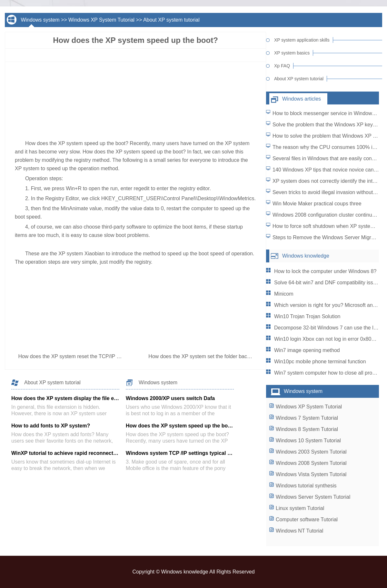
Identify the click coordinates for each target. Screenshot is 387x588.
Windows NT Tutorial (299, 531)
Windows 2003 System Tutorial (311, 452)
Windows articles (302, 99)
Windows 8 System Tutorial (307, 429)
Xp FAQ (282, 66)
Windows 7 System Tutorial (307, 418)
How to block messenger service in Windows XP (328, 113)
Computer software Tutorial (307, 519)
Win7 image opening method (307, 350)
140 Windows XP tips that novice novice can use (328, 170)
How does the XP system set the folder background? (209, 356)
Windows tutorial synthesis (306, 486)
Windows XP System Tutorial (101, 20)
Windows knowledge (306, 256)
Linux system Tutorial (300, 508)
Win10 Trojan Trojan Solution (307, 316)
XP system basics (292, 53)
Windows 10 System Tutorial (308, 441)
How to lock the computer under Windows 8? (325, 271)
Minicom (284, 294)
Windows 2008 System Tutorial (311, 463)
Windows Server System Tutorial (313, 497)
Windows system (40, 20)
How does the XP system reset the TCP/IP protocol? (79, 356)
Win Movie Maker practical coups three (317, 204)
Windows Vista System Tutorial (311, 474)
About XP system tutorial (171, 20)
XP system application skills (302, 40)
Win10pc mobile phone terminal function (320, 362)
